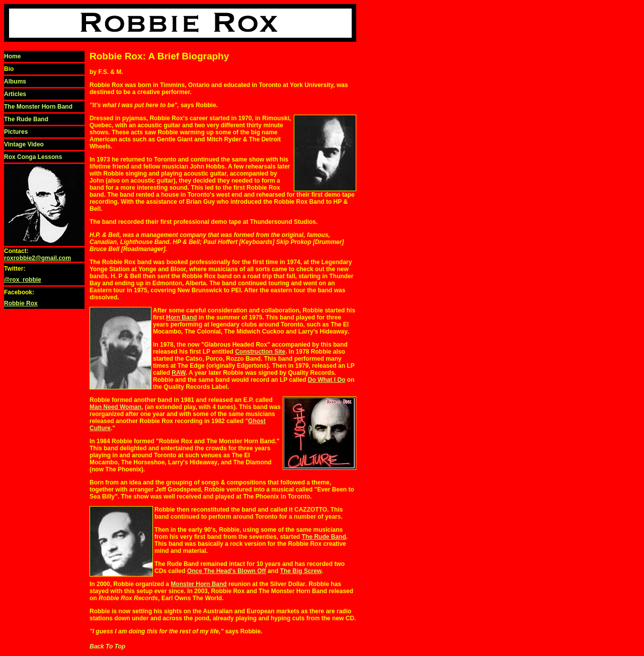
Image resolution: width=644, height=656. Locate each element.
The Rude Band (26, 119)
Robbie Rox (21, 303)
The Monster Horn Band (38, 107)
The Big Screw (301, 571)
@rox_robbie (23, 280)
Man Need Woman (115, 407)
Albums (15, 81)
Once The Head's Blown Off (227, 571)
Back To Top (107, 646)
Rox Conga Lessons (33, 157)
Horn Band (181, 317)
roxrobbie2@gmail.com (37, 258)
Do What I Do (327, 380)
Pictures (16, 132)
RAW (178, 373)
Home (12, 56)
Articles (15, 94)
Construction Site (260, 352)
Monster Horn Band (198, 584)
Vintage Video (24, 144)
